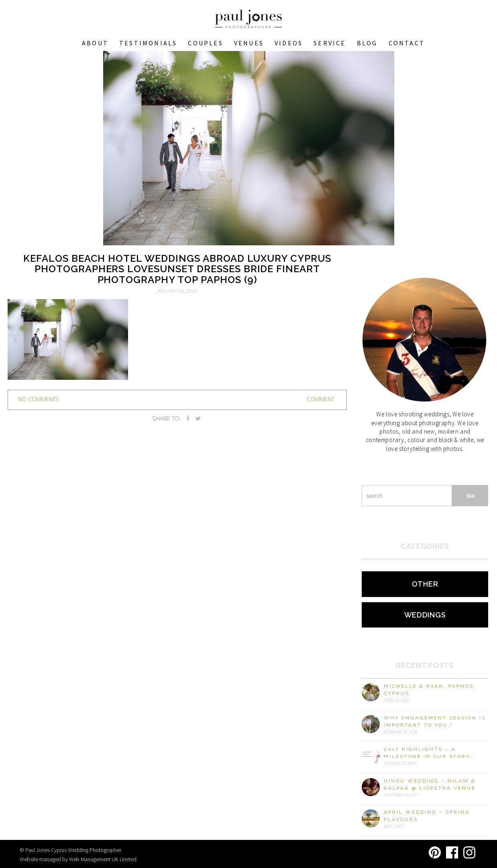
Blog (367, 43)
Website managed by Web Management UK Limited (78, 859)
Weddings (425, 615)
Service (330, 43)
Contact (407, 43)
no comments (39, 399)
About (95, 43)
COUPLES (205, 43)
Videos (289, 43)
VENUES (249, 43)
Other (425, 584)
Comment (321, 399)
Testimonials (148, 43)
